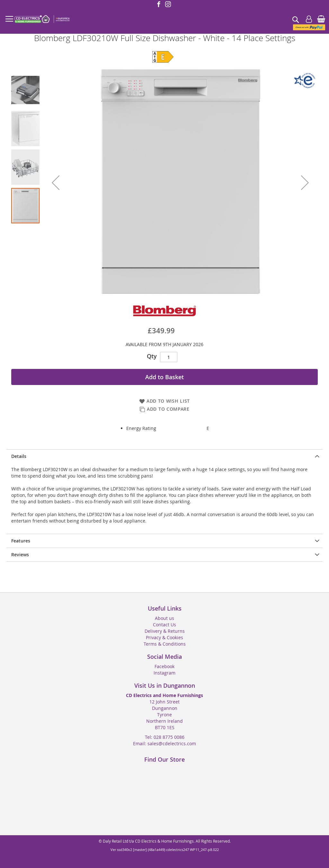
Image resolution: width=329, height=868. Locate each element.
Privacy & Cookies (164, 637)
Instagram (164, 673)
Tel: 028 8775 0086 (165, 737)
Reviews (20, 555)
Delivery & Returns (165, 631)
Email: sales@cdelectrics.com (164, 743)
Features (21, 541)
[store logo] (42, 19)
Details (19, 456)
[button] (56, 183)
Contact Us (164, 625)
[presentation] (164, 456)
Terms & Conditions (165, 644)
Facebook (164, 666)
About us (164, 618)
